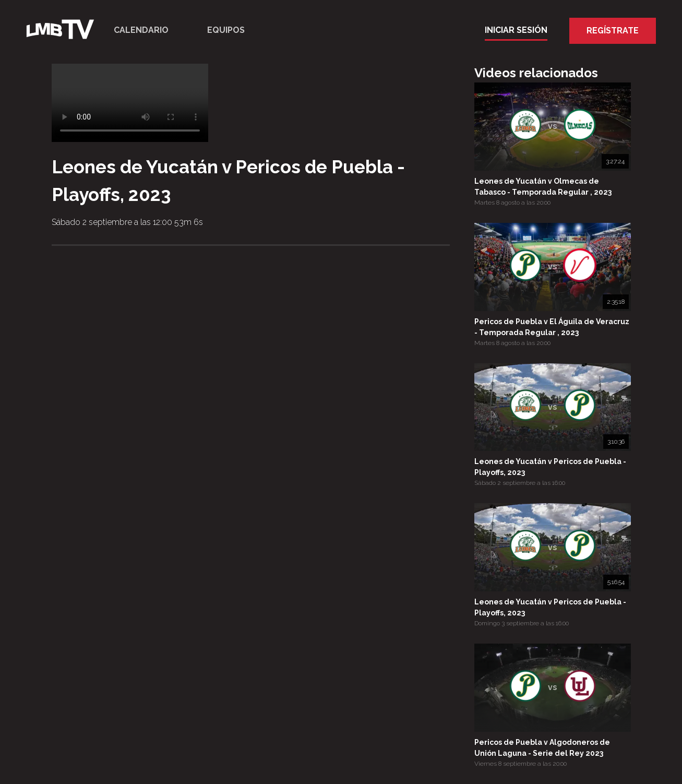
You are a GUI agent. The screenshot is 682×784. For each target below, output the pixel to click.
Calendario (141, 30)
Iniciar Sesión (516, 30)
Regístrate (613, 31)
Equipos (226, 30)
